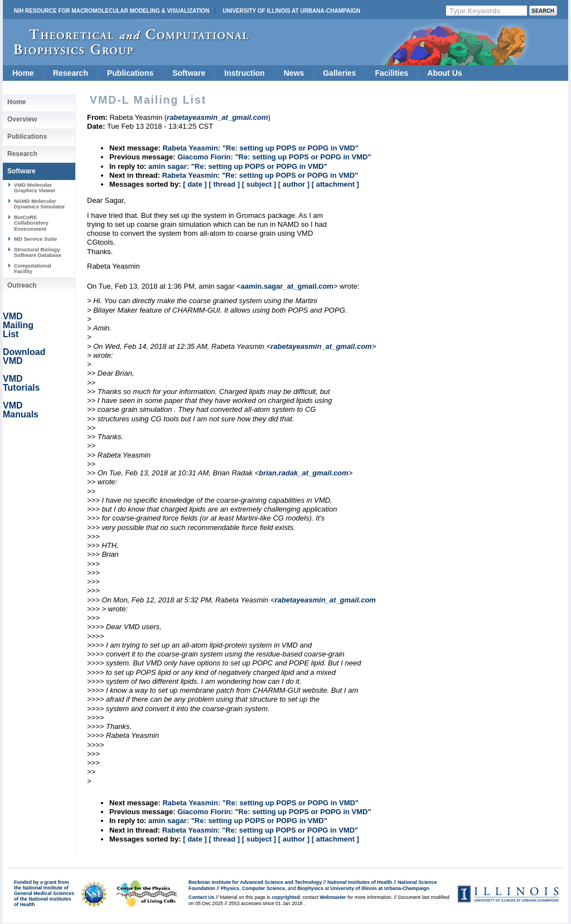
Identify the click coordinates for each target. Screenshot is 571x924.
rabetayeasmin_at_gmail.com (321, 346)
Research (71, 73)
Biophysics (310, 888)
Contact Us (201, 897)
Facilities (391, 73)
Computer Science (263, 888)
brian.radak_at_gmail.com (303, 473)
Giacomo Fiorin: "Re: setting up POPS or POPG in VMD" (274, 157)
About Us (444, 73)
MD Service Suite (35, 239)
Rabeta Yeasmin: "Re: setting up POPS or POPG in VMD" (260, 148)
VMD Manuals (21, 410)
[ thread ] (224, 184)
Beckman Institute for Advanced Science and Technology (255, 882)
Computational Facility (33, 268)
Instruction (244, 73)
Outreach (22, 285)
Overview (22, 119)
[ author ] (294, 184)
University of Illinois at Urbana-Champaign (291, 11)
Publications (130, 73)
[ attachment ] (335, 184)
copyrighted (285, 897)
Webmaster (333, 897)
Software (189, 73)
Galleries (339, 73)
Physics (230, 888)
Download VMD (24, 356)
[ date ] (195, 184)
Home (23, 73)
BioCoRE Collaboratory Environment (31, 223)
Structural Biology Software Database (38, 252)
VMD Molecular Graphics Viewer (35, 188)
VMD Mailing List (18, 325)
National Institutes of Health (360, 882)
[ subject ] (259, 184)
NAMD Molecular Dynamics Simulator (40, 204)
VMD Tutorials (21, 383)
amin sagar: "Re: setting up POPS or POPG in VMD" (238, 166)
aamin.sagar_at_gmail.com (287, 286)
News (294, 73)
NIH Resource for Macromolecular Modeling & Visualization (112, 11)
